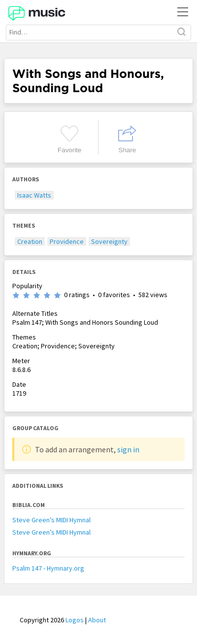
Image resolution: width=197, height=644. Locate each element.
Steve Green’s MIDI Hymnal (51, 520)
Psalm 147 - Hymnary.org (48, 568)
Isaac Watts (34, 195)
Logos (75, 620)
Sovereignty (109, 241)
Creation (30, 241)
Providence (67, 241)
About (97, 620)
